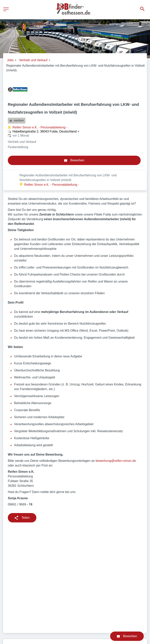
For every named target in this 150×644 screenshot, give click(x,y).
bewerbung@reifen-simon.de (116, 440)
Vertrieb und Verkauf (33, 60)
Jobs (10, 60)
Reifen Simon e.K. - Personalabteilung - (40, 127)
